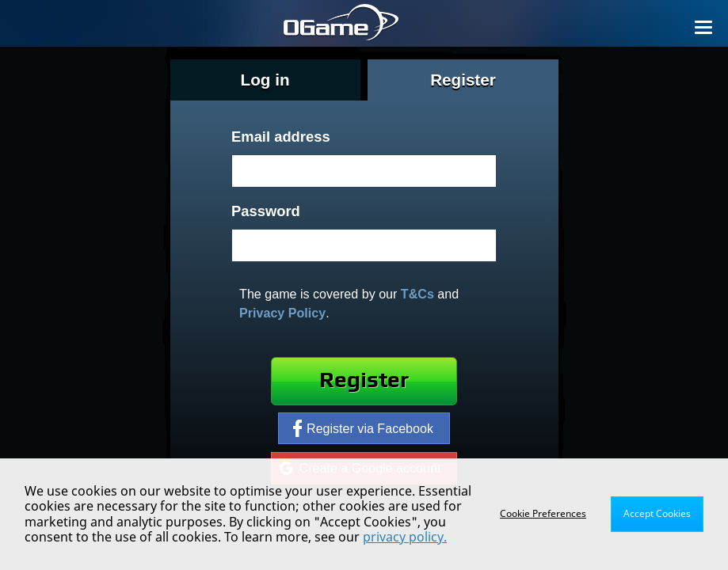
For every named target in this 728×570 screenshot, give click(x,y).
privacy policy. (405, 537)
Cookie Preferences (543, 513)
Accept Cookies (657, 513)
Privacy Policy (282, 313)
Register (364, 381)
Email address (281, 137)
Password (266, 211)
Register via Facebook (363, 428)
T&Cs (417, 294)
